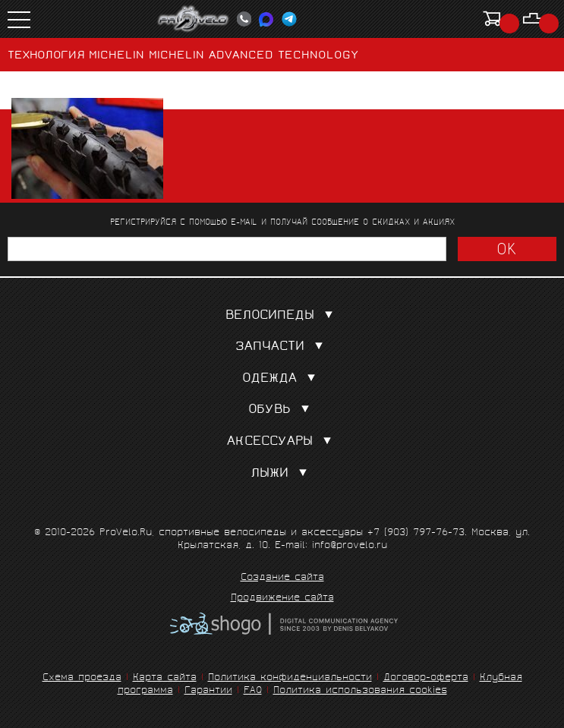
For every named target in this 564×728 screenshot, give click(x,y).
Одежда (282, 379)
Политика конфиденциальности (290, 678)
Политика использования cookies (360, 691)
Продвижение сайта (282, 599)
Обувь (282, 410)
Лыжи (282, 474)
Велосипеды (282, 316)
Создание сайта (282, 578)
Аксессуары (282, 442)
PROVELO (194, 19)
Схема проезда (82, 678)
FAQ (253, 691)
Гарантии (208, 691)
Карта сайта (165, 678)
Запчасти (282, 347)
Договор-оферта (426, 678)
